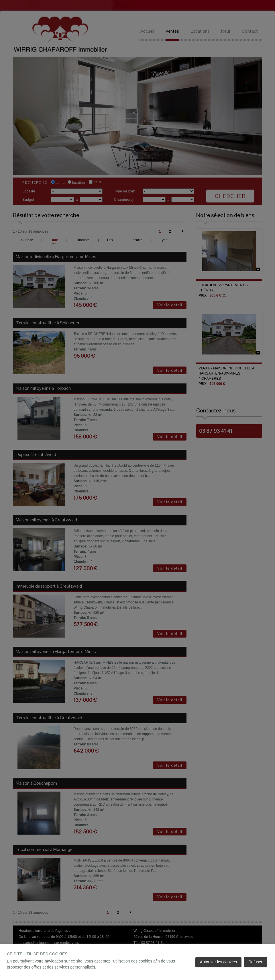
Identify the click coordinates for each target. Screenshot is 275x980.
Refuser (255, 962)
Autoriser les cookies (218, 962)
